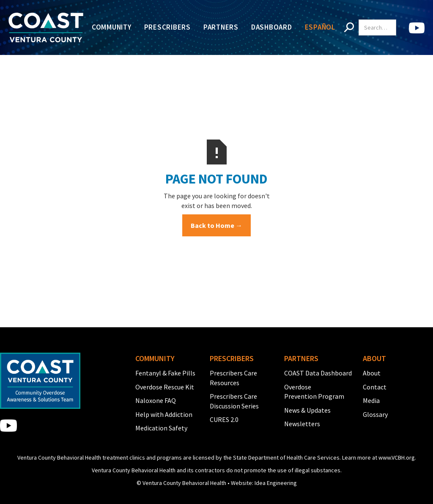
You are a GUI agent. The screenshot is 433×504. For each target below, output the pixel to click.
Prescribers (167, 27)
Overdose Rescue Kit (165, 387)
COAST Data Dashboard (318, 373)
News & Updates (307, 410)
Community (112, 27)
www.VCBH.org (397, 457)
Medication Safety (161, 428)
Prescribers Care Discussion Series (234, 401)
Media (371, 400)
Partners (221, 27)
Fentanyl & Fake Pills (165, 373)
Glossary (375, 414)
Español (320, 27)
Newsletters (302, 424)
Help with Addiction (164, 414)
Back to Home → (216, 225)
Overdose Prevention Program (314, 392)
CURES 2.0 (224, 419)
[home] (46, 27)
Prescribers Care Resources (233, 378)
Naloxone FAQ (156, 400)
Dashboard (272, 27)
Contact (375, 387)
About (372, 373)
